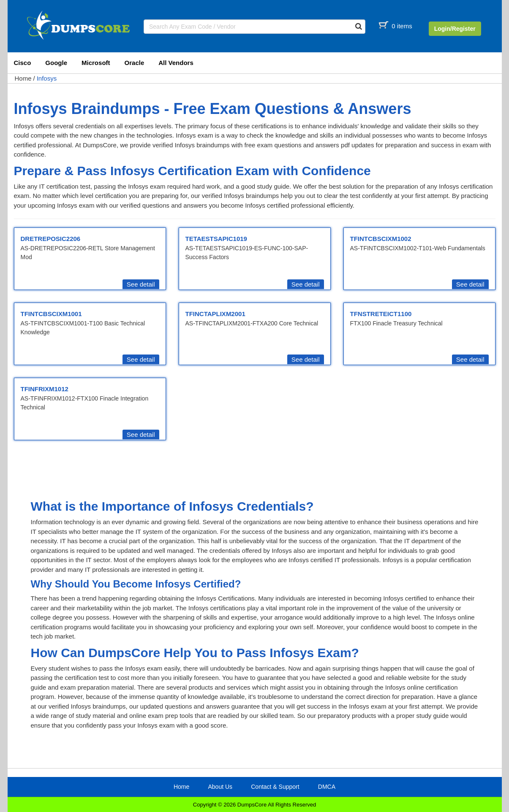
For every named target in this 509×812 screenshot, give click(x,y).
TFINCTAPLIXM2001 (215, 314)
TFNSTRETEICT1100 (381, 314)
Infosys (47, 78)
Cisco (23, 63)
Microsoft (96, 63)
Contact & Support (275, 787)
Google (56, 63)
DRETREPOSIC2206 (51, 239)
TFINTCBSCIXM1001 (51, 314)
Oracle (135, 63)
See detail (141, 284)
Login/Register (455, 29)
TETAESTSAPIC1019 (216, 239)
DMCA (327, 787)
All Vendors (176, 63)
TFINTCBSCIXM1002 (381, 239)
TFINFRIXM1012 (45, 389)
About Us (220, 787)
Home (23, 78)
